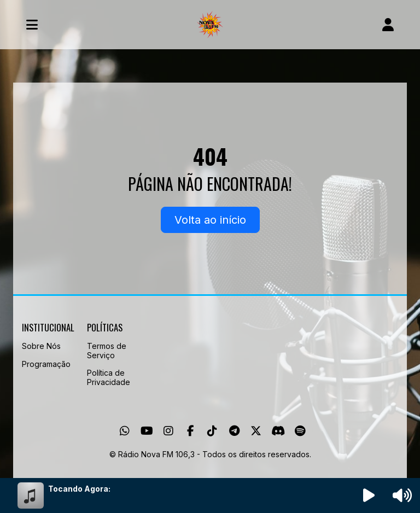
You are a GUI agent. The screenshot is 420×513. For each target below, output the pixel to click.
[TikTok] (212, 431)
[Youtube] (147, 431)
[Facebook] (191, 431)
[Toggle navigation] (32, 25)
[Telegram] (234, 431)
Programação (46, 364)
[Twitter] (256, 431)
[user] (388, 25)
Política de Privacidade (109, 377)
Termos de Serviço (107, 351)
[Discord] (278, 431)
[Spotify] (300, 431)
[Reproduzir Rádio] (369, 495)
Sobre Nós (41, 346)
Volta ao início (210, 220)
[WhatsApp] (125, 431)
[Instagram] (168, 431)
